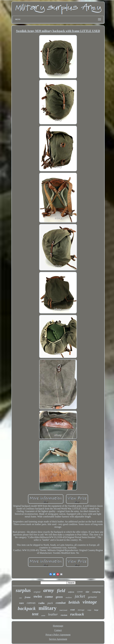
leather (53, 614)
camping (96, 592)
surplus (23, 590)
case (20, 598)
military (48, 608)
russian (64, 615)
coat (72, 610)
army (49, 590)
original (37, 592)
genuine (92, 597)
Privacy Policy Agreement (58, 635)
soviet (43, 615)
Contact (58, 630)
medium (69, 597)
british (74, 602)
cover (80, 592)
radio (41, 603)
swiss (38, 596)
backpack (27, 608)
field (61, 591)
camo (49, 597)
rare (22, 603)
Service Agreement (58, 639)
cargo (89, 610)
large (96, 610)
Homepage (58, 626)
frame (28, 597)
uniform (71, 592)
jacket (80, 596)
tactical (63, 610)
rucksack (77, 614)
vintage (90, 602)
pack (50, 603)
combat (61, 603)
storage (81, 610)
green (59, 597)
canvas (31, 603)
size (87, 592)
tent (35, 614)
